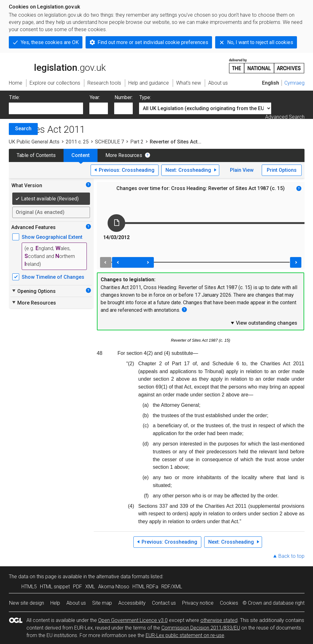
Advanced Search (285, 117)
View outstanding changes (264, 323)
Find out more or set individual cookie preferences (153, 42)
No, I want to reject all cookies (260, 42)
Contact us (164, 603)
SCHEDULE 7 (109, 142)
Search (23, 129)
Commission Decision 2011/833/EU (201, 628)
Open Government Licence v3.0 (133, 620)
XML (90, 587)
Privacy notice (198, 603)
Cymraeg (294, 83)
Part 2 (137, 142)
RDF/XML (172, 587)
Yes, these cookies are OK (50, 42)
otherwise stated (219, 620)
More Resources (124, 155)
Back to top (291, 556)
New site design (27, 603)
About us (76, 603)
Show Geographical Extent (52, 237)
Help (55, 603)
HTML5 (29, 587)
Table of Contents (36, 155)
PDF (78, 587)
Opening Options (34, 291)
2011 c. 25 (77, 142)
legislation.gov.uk (57, 65)
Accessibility (132, 603)
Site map (102, 603)
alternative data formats (123, 577)
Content (81, 155)
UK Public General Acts (34, 142)
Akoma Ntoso (114, 587)
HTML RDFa (145, 587)
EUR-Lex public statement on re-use (185, 635)
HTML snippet (55, 587)
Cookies (229, 603)
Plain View (242, 170)
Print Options (282, 170)
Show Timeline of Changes (53, 277)
